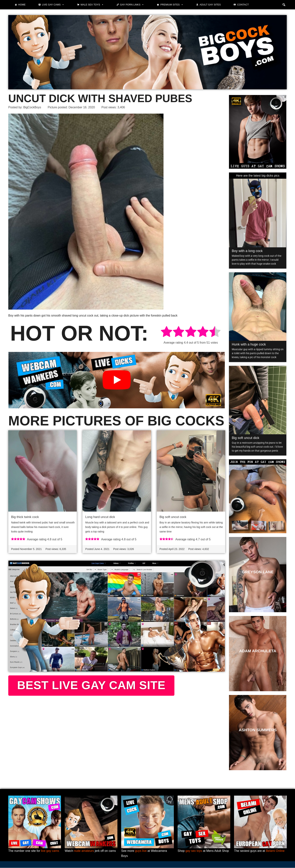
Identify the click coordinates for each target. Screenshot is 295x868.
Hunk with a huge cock (249, 344)
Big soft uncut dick (246, 438)
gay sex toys (194, 851)
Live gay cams (53, 5)
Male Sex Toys (92, 5)
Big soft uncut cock (173, 517)
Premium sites (172, 5)
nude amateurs (84, 851)
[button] (284, 5)
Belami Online (275, 851)
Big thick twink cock (25, 517)
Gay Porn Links (132, 5)
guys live (141, 851)
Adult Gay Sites (210, 5)
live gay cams (50, 851)
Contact (243, 5)
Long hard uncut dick (100, 517)
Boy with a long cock (247, 251)
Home (22, 5)
